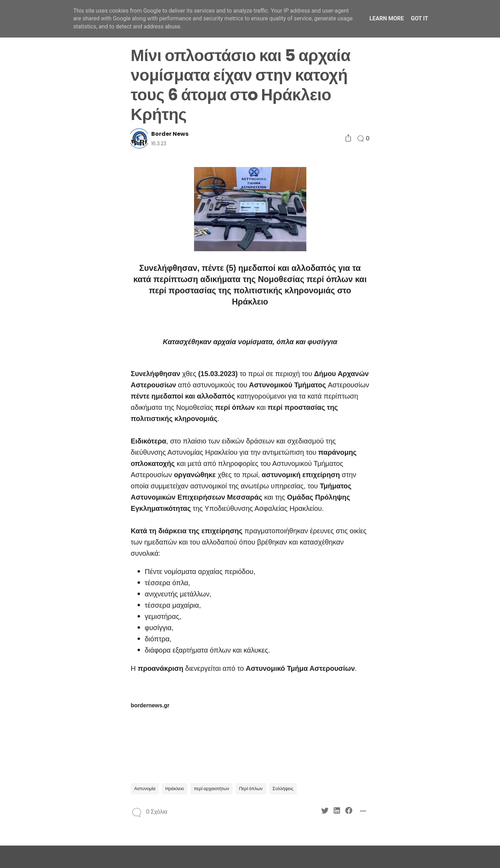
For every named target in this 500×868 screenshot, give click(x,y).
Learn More (387, 18)
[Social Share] (348, 138)
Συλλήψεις (283, 789)
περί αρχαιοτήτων (211, 789)
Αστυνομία (145, 789)
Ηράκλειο (175, 789)
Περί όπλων (251, 789)
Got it (419, 18)
